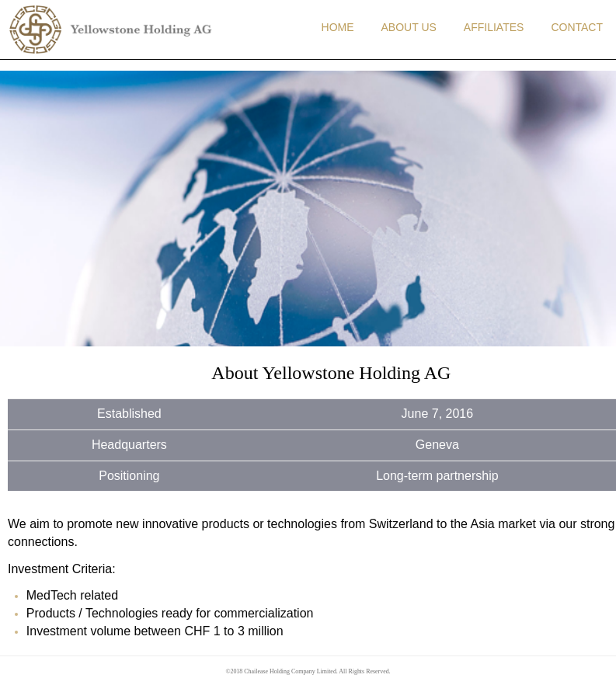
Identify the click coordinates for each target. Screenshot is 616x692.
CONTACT (577, 27)
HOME (338, 27)
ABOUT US (409, 27)
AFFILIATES (494, 27)
